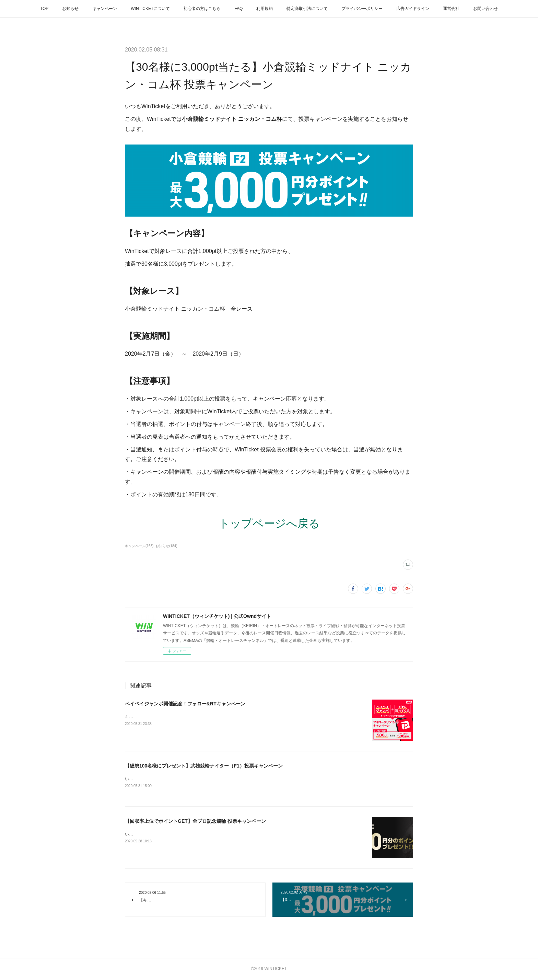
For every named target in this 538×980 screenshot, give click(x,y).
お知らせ (70, 9)
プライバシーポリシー (362, 9)
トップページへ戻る (269, 523)
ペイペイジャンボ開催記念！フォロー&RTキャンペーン (185, 704)
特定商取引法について (307, 9)
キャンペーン (105, 9)
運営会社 (451, 9)
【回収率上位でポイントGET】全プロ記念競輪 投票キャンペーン (195, 821)
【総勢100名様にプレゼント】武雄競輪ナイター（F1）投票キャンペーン (204, 766)
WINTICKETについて (150, 9)
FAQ (238, 9)
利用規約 (265, 9)
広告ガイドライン (413, 9)
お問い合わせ (486, 9)
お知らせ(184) (166, 546)
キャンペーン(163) (139, 546)
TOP (44, 9)
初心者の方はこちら (202, 9)
